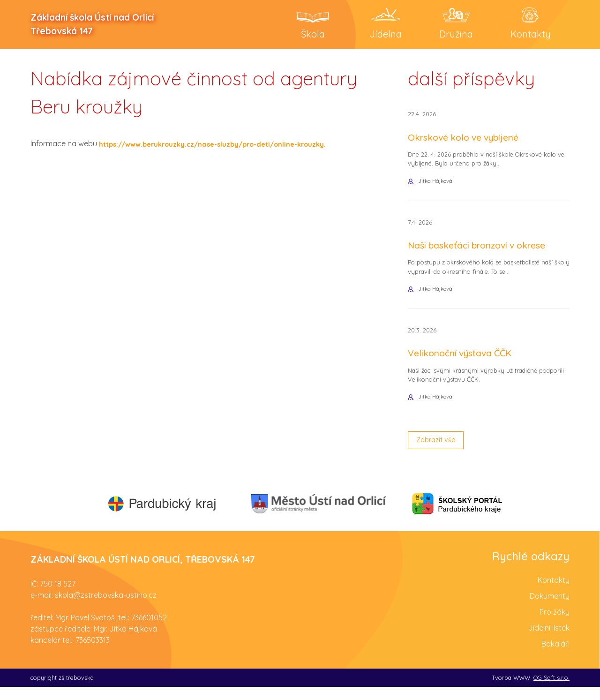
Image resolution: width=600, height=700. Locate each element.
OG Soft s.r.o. (551, 690)
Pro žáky (555, 625)
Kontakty (554, 593)
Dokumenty (550, 609)
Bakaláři (555, 656)
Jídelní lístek (549, 640)
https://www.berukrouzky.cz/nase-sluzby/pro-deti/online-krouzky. (223, 145)
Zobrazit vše (439, 452)
